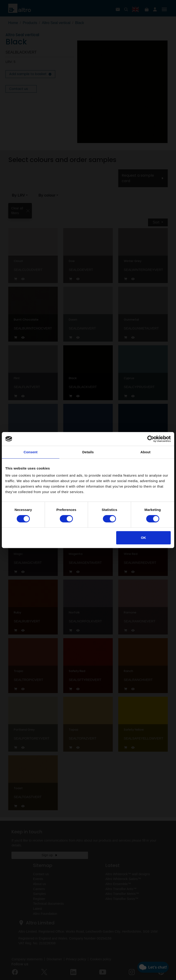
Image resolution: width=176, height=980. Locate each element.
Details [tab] (88, 452)
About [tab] (146, 452)
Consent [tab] (31, 452)
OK (144, 538)
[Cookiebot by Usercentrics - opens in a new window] (151, 439)
